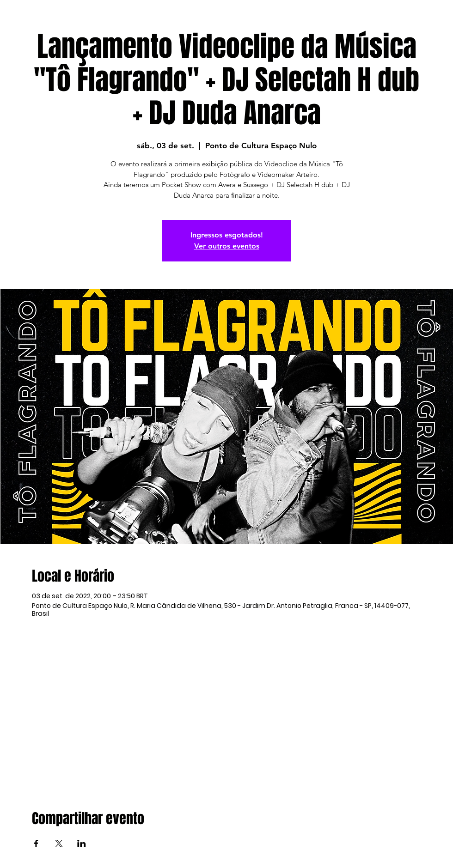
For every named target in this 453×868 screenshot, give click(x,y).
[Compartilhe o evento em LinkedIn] (82, 844)
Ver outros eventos (227, 246)
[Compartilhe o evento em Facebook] (36, 844)
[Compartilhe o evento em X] (59, 844)
